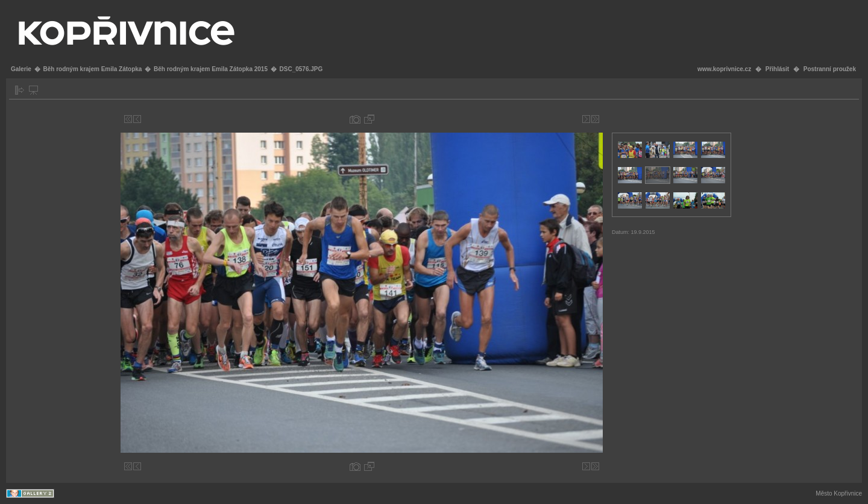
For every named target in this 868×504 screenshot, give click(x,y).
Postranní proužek (830, 69)
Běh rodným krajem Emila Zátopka (92, 69)
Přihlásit (777, 69)
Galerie (21, 69)
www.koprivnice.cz (724, 69)
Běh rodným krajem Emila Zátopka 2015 (211, 69)
